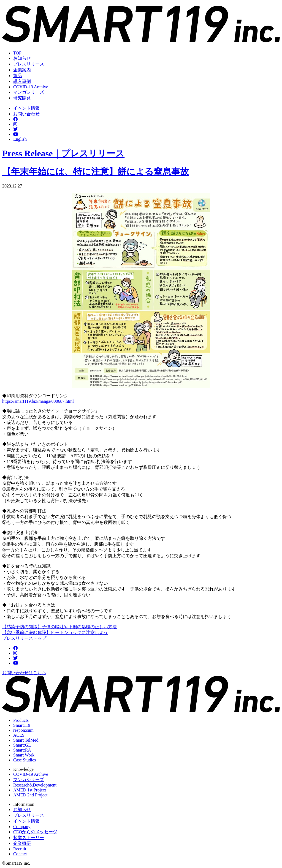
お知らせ (22, 58)
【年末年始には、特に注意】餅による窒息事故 (96, 172)
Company (22, 827)
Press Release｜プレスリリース (63, 153)
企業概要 (22, 843)
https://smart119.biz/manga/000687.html (38, 401)
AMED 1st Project (30, 790)
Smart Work (24, 755)
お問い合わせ (26, 114)
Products (21, 720)
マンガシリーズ (29, 92)
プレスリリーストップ (24, 638)
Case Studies (25, 760)
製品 (18, 76)
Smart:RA (22, 750)
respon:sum (23, 730)
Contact (20, 854)
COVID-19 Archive (31, 87)
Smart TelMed (26, 740)
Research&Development (35, 785)
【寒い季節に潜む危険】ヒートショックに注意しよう (55, 632)
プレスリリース (29, 64)
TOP (17, 53)
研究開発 (22, 98)
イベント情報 (26, 108)
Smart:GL (22, 745)
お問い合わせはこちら (24, 673)
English (20, 139)
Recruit (20, 849)
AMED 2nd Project (30, 795)
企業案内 (22, 70)
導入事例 (22, 81)
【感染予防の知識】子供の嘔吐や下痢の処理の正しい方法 (59, 627)
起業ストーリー (29, 838)
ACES (19, 735)
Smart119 (22, 725)
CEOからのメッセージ (35, 832)
